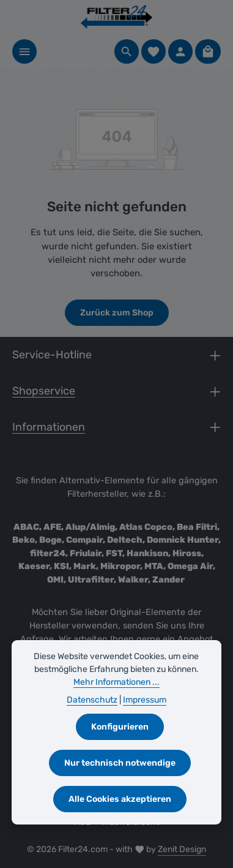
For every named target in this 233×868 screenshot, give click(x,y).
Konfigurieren (120, 727)
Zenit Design (182, 849)
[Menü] (24, 51)
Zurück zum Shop (117, 313)
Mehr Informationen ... (116, 682)
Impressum (145, 700)
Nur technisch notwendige (120, 763)
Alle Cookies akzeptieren (120, 799)
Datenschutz (92, 700)
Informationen (49, 427)
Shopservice (44, 391)
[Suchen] (127, 51)
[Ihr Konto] (180, 51)
